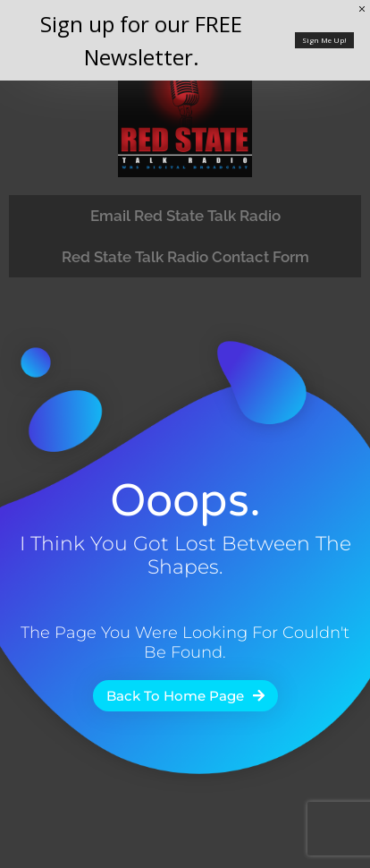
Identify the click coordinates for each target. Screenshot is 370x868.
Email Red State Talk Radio (185, 216)
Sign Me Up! (324, 40)
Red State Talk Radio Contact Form (185, 257)
